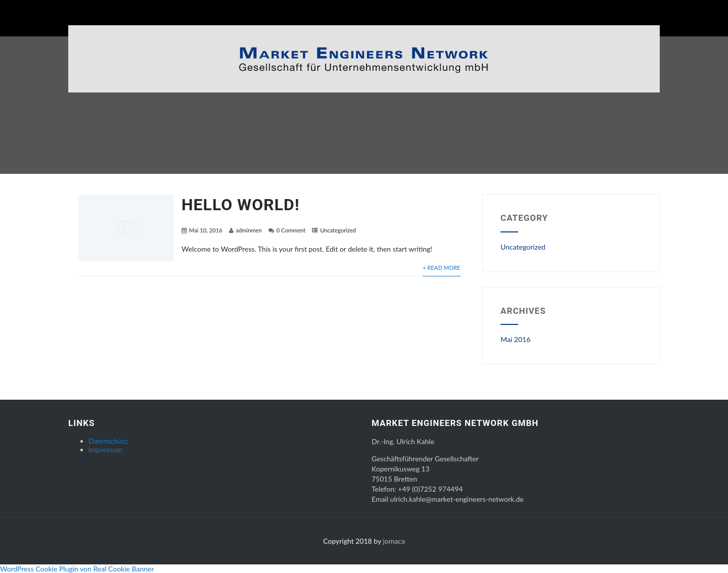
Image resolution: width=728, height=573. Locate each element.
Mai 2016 (515, 339)
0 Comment (291, 230)
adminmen (249, 230)
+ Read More (442, 268)
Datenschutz (108, 441)
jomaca (394, 541)
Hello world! (241, 205)
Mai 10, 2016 (206, 230)
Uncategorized (338, 230)
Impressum (105, 449)
